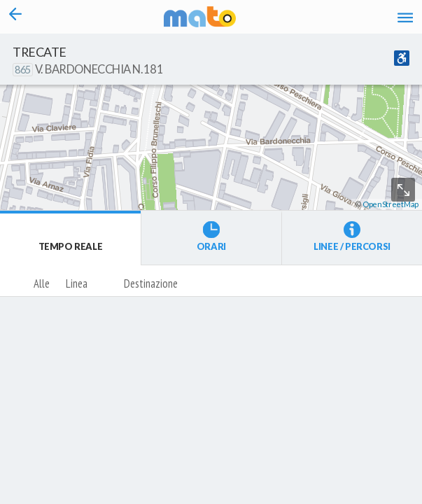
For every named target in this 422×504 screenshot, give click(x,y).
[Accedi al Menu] (405, 17)
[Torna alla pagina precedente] (15, 17)
